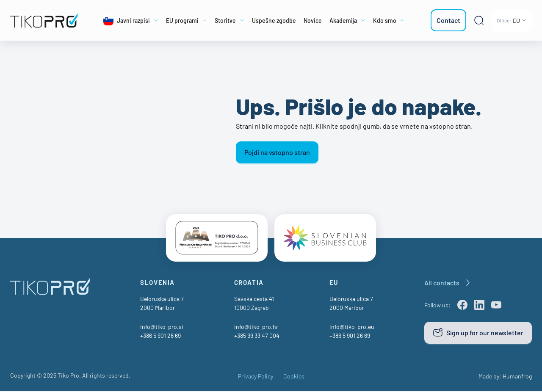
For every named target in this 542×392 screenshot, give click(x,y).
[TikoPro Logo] (44, 20)
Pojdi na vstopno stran (277, 152)
